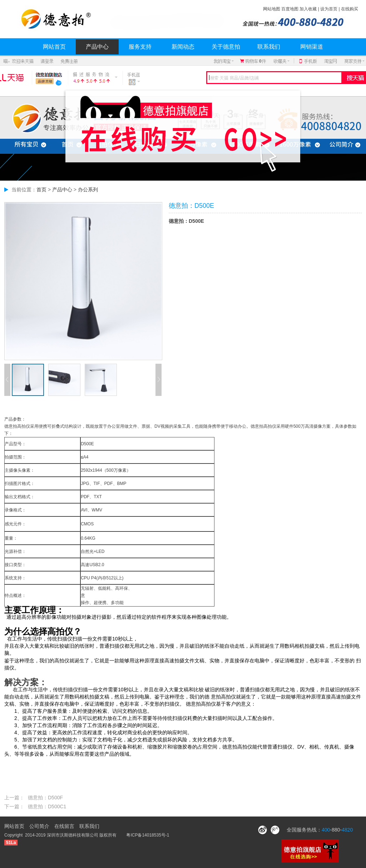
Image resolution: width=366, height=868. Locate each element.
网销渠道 (312, 47)
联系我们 (269, 47)
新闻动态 (183, 47)
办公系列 (88, 190)
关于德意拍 (226, 47)
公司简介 (39, 826)
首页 (41, 190)
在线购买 (350, 9)
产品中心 (97, 47)
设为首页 (329, 9)
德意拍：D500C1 (47, 806)
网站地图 (272, 9)
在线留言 (64, 826)
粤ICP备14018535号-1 (148, 835)
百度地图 (290, 9)
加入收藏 (308, 9)
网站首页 (54, 47)
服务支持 (140, 47)
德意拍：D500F (45, 798)
